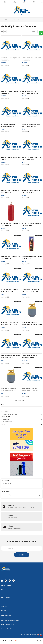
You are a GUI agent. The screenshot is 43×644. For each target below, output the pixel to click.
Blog (2, 590)
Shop (4, 424)
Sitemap (3, 610)
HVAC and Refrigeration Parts (10, 414)
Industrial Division (7, 422)
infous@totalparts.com (14, 528)
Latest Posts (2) (7, 484)
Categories (5, 1)
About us (3, 602)
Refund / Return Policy (8, 625)
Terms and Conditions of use (9, 629)
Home (3, 405)
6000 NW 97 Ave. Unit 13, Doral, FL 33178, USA (21, 507)
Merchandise (5, 419)
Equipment (5, 412)
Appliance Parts (6, 417)
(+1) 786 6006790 (12, 518)
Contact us (4, 606)
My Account (34, 1)
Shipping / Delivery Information (10, 620)
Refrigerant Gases (7, 409)
